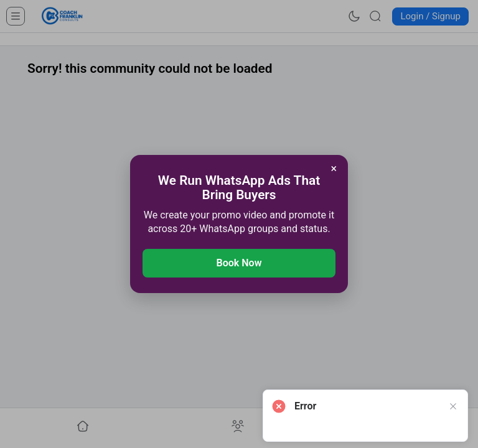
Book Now (239, 263)
